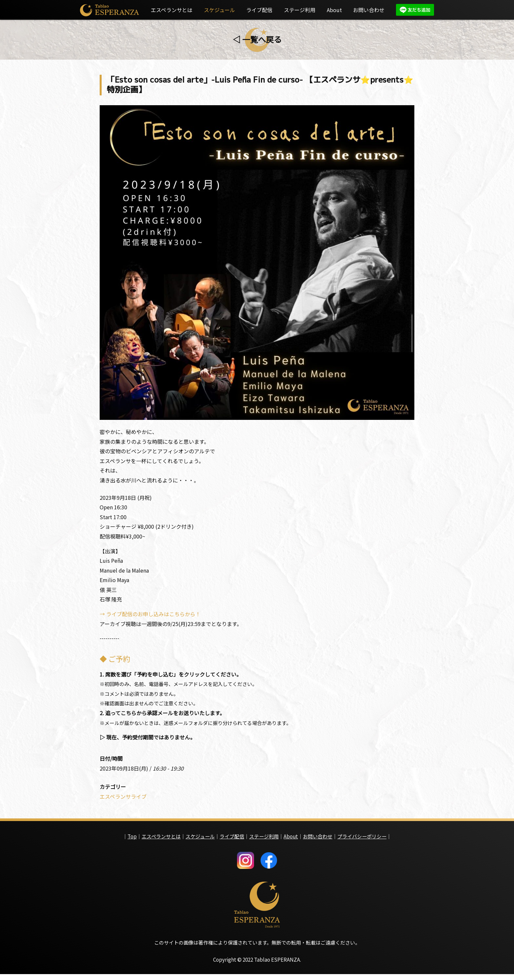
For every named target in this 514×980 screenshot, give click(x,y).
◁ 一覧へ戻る (257, 39)
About (334, 10)
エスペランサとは (172, 10)
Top (132, 841)
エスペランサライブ (123, 801)
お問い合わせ (369, 10)
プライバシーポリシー (362, 841)
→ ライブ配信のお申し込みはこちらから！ (150, 617)
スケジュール (219, 10)
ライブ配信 (259, 10)
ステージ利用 (300, 10)
